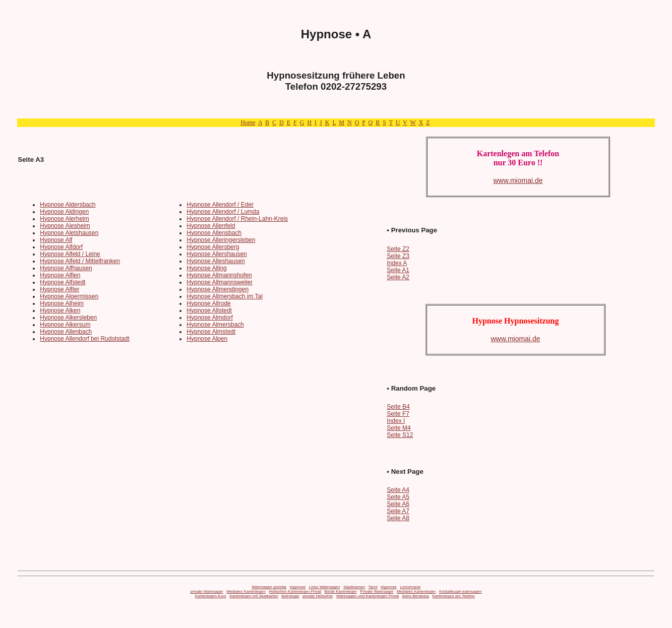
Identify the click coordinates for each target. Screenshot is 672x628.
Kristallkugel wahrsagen (461, 591)
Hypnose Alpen (207, 339)
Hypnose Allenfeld (211, 226)
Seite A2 (398, 277)
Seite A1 (398, 270)
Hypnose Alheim (62, 303)
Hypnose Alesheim (65, 226)
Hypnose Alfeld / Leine (70, 254)
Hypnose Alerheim (64, 219)
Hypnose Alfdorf (61, 247)
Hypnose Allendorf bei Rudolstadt (84, 339)
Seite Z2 (398, 249)
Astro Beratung (415, 596)
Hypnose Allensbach (214, 233)
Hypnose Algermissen (69, 296)
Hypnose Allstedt (209, 310)
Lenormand (410, 587)
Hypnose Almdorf (209, 318)
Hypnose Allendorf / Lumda (223, 212)
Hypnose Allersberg (213, 247)
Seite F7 (398, 414)
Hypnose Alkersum (65, 325)
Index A (397, 263)
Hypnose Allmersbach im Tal (225, 296)
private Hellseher (318, 596)
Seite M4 (399, 428)
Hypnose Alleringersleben (221, 240)
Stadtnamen (354, 587)
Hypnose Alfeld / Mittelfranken (80, 261)
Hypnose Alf (56, 240)
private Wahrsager (207, 591)
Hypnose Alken (60, 310)
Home (248, 122)
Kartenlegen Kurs (211, 596)
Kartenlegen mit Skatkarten (254, 596)
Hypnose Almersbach (215, 325)
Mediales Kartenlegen (246, 591)
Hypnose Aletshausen (69, 233)
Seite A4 (398, 490)
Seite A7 (398, 511)
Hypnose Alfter (59, 289)
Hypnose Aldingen (64, 212)
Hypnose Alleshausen (216, 261)
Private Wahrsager (377, 591)
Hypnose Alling (206, 268)
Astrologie (290, 596)
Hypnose (298, 587)
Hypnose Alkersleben (68, 318)
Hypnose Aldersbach (68, 205)
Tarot (373, 587)
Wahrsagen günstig (269, 587)
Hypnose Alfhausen (66, 268)
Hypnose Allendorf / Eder (220, 205)
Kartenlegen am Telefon (453, 596)
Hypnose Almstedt (211, 332)
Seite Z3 (398, 256)
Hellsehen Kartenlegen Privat (295, 591)
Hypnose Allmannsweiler (220, 282)
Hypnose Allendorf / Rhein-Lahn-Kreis (237, 219)
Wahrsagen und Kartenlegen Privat (368, 596)
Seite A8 (398, 518)
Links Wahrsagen (325, 587)
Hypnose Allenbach (66, 332)
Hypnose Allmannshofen (219, 275)
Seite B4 (398, 407)
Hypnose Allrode (208, 303)
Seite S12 (400, 435)
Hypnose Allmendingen (218, 289)
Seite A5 (398, 497)
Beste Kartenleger (341, 591)
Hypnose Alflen (60, 275)
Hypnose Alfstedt (63, 282)
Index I (396, 421)
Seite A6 (398, 504)
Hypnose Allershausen (217, 254)
